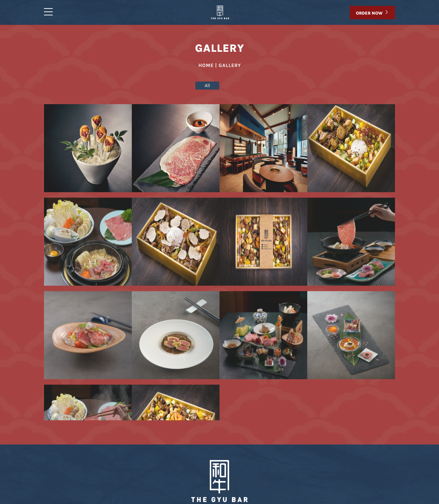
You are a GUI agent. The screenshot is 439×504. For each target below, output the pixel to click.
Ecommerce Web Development (324, 501)
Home (124, 478)
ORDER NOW (369, 13)
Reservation (307, 478)
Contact (269, 478)
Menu (149, 478)
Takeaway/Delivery (223, 478)
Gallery (178, 478)
